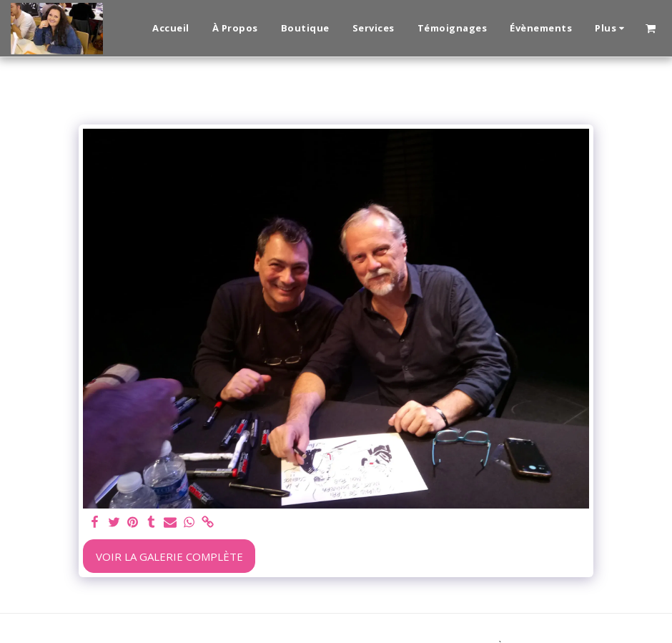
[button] (651, 28)
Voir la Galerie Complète (169, 556)
